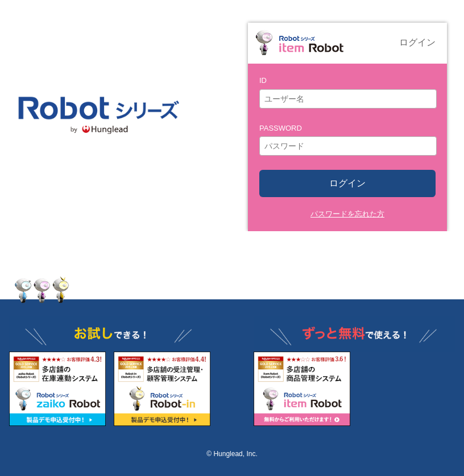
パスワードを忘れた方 (347, 214)
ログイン (347, 183)
